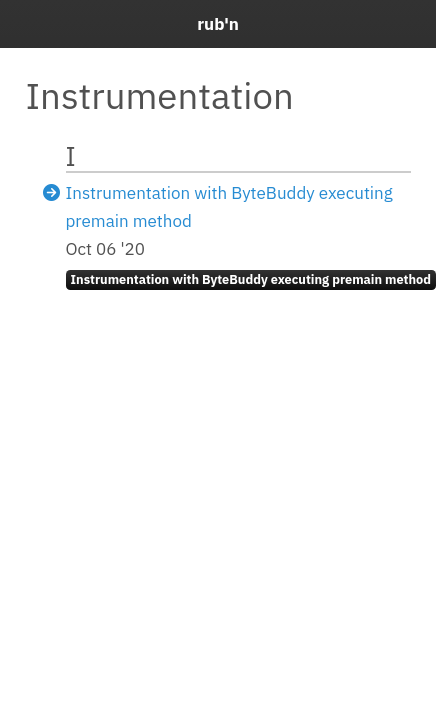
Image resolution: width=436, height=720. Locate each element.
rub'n (218, 24)
